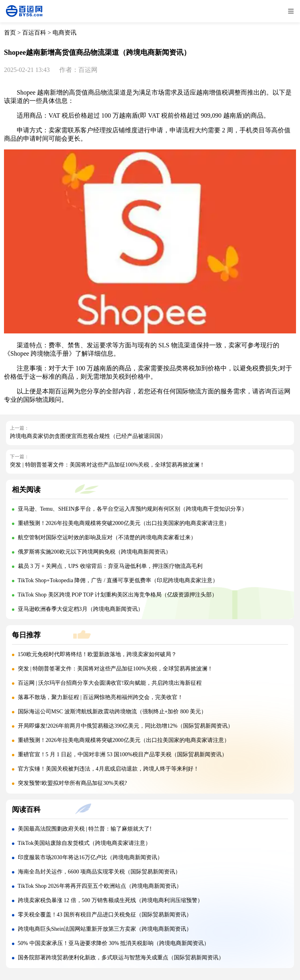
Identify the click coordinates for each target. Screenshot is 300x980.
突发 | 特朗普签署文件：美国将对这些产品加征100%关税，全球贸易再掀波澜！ (107, 465)
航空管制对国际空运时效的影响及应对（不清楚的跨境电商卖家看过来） (107, 537)
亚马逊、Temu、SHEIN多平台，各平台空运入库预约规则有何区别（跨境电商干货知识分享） (133, 509)
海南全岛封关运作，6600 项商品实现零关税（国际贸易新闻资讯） (99, 872)
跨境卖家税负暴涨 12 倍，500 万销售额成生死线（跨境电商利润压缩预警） (111, 900)
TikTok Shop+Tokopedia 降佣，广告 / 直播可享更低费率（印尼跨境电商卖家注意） (118, 580)
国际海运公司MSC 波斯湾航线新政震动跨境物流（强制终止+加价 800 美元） (112, 712)
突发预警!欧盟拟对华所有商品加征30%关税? (73, 783)
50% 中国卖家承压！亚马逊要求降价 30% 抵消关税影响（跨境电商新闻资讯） (114, 943)
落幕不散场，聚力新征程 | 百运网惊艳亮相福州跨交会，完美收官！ (101, 697)
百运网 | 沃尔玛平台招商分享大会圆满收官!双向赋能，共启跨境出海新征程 (110, 683)
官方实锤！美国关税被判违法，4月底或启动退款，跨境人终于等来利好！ (108, 769)
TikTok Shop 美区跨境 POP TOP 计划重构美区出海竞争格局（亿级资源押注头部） (117, 595)
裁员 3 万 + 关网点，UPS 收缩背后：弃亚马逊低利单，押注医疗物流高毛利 (110, 566)
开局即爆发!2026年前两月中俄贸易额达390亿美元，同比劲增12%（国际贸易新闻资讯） (126, 726)
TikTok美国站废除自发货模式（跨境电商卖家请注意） (84, 843)
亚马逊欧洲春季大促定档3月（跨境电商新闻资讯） (81, 609)
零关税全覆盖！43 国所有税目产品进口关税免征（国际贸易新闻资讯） (105, 915)
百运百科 (34, 33)
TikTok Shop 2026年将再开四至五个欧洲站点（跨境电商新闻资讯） (99, 886)
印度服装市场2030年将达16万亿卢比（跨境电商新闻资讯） (90, 857)
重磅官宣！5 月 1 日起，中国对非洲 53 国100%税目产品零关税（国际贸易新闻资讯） (123, 754)
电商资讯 (64, 33)
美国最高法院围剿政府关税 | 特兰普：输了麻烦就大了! (85, 829)
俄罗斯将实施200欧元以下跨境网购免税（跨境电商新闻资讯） (94, 552)
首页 (10, 33)
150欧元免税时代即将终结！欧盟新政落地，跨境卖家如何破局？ (97, 654)
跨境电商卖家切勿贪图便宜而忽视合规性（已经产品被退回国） (88, 436)
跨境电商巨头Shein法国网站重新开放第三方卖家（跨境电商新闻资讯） (105, 929)
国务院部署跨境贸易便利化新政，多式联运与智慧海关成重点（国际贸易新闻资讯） (121, 958)
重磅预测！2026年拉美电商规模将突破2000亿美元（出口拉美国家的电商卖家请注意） (124, 523)
